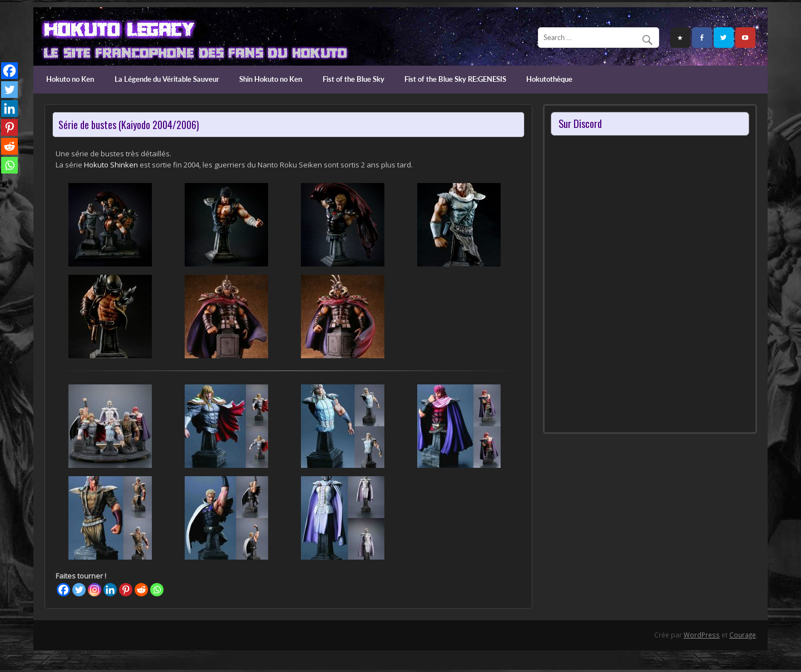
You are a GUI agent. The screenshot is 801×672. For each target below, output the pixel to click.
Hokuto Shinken (111, 165)
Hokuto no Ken (70, 79)
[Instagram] (95, 590)
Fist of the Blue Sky (353, 79)
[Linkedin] (110, 590)
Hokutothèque (549, 79)
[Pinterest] (126, 590)
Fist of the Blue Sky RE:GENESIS (455, 79)
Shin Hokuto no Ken (271, 79)
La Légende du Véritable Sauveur (167, 79)
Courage (743, 635)
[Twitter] (79, 590)
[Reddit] (141, 590)
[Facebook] (63, 590)
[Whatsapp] (157, 590)
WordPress (702, 635)
